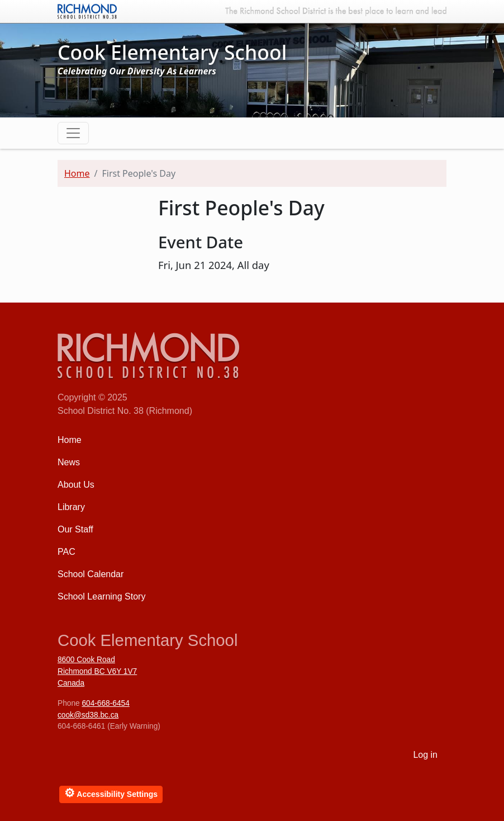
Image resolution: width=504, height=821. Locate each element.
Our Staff (75, 529)
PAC (66, 552)
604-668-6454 (105, 703)
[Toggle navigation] (73, 133)
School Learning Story (101, 596)
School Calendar (91, 574)
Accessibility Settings (111, 793)
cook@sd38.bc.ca (88, 715)
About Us (76, 485)
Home (77, 173)
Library (71, 507)
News (69, 462)
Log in (425, 755)
